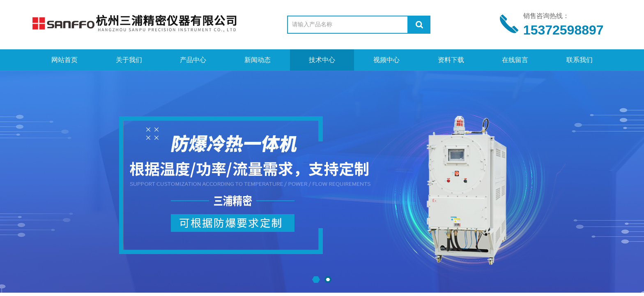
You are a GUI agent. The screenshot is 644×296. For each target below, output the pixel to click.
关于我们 (129, 60)
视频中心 (386, 60)
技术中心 (322, 60)
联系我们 (580, 60)
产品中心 (193, 60)
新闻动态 (258, 60)
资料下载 (451, 60)
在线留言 (515, 60)
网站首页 (64, 60)
